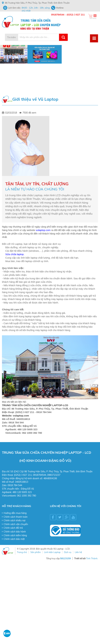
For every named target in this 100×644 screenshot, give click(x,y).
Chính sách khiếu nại (14, 520)
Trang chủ (22, 552)
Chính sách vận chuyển (16, 524)
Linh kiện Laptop (52, 552)
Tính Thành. (92, 558)
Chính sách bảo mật (14, 539)
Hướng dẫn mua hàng (15, 513)
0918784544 (58, 15)
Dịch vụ (68, 552)
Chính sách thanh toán (16, 517)
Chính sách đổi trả (13, 528)
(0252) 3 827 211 (76, 15)
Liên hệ (78, 552)
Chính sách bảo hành (15, 532)
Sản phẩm (36, 552)
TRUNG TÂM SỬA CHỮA (36, 20)
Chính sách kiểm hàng (15, 535)
